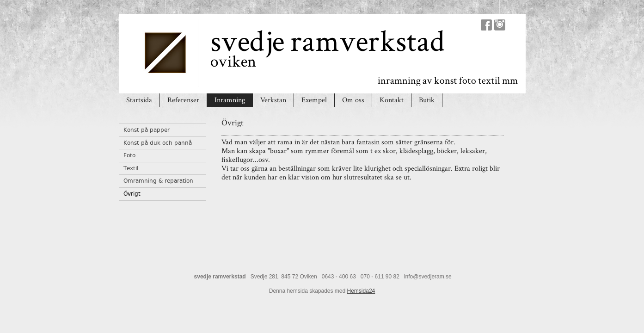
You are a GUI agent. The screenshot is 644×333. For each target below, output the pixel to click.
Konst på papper (147, 130)
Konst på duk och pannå (158, 143)
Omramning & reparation (158, 181)
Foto (129, 155)
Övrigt (132, 194)
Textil (131, 168)
